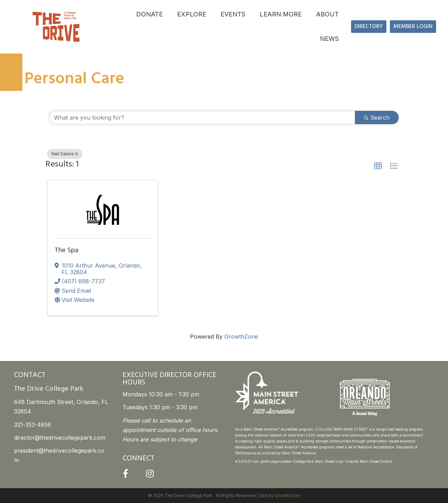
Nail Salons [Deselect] (65, 154)
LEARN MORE (281, 14)
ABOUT (327, 14)
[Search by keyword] (202, 118)
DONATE (149, 14)
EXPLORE (192, 14)
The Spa (66, 250)
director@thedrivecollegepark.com (60, 438)
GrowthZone (241, 336)
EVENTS (233, 14)
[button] (378, 166)
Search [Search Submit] (377, 118)
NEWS (329, 39)
